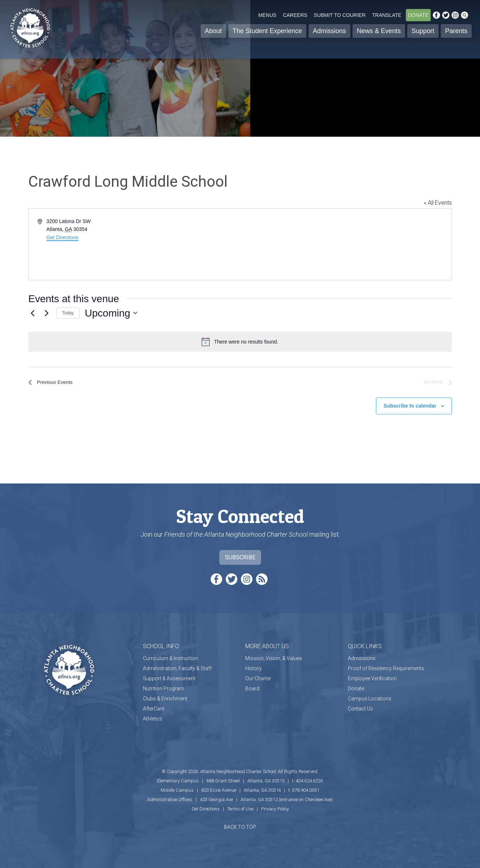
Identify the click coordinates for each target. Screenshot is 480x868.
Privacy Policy (275, 807)
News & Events (379, 31)
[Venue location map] (345, 244)
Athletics (153, 717)
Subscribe (240, 556)
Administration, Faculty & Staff (177, 667)
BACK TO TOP (240, 826)
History (254, 667)
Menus (267, 15)
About (213, 31)
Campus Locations (370, 697)
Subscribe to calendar (410, 404)
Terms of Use (240, 807)
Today (68, 313)
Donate (418, 15)
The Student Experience (267, 31)
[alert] (240, 342)
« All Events (438, 203)
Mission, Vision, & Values (274, 657)
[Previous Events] (33, 313)
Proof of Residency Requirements (386, 667)
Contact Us (360, 707)
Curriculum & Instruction (171, 657)
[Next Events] (47, 313)
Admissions (329, 31)
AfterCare (154, 707)
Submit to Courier (340, 15)
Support (423, 31)
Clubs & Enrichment (165, 697)
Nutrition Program (163, 687)
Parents (456, 31)
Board (252, 687)
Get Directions (62, 237)
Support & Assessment (169, 677)
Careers (295, 15)
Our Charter (258, 677)
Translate (387, 15)
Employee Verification (372, 677)
